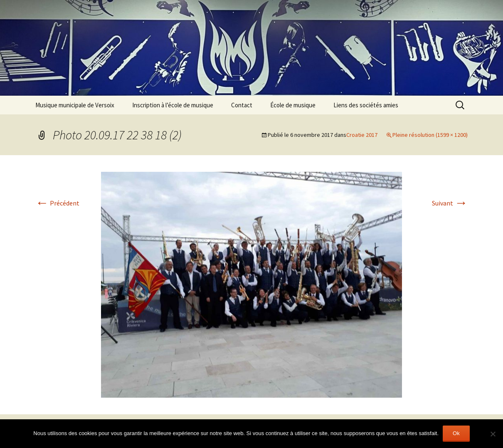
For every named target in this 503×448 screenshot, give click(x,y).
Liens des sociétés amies (366, 105)
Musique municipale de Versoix (75, 105)
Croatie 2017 (362, 135)
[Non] (493, 434)
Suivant (450, 203)
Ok (456, 433)
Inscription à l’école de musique (173, 105)
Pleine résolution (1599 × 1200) (430, 135)
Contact (242, 105)
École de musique (293, 105)
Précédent (57, 203)
